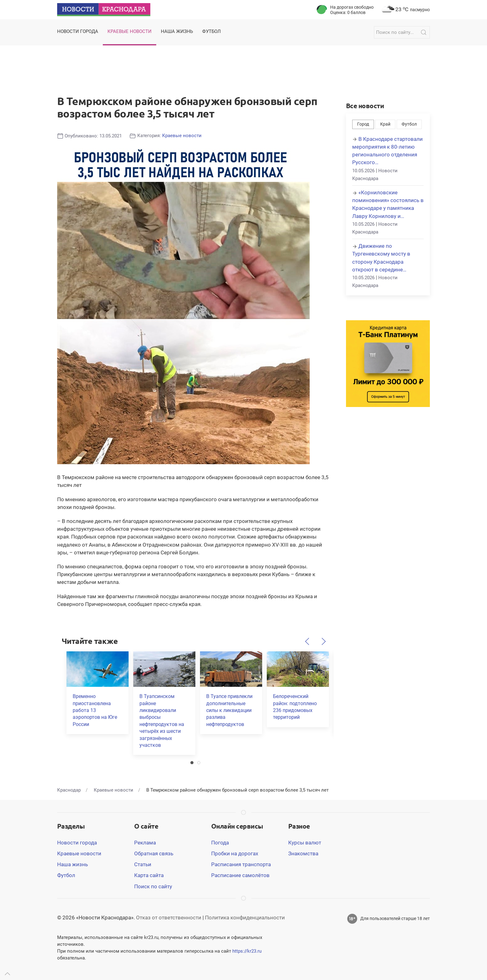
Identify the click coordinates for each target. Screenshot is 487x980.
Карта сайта (149, 875)
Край (385, 124)
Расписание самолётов (240, 875)
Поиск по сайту (153, 886)
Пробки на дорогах (235, 853)
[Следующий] (324, 641)
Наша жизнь (73, 864)
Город (363, 124)
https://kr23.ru (247, 951)
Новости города (77, 843)
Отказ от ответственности (169, 918)
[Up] (7, 974)
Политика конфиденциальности (245, 918)
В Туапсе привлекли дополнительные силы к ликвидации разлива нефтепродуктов (229, 710)
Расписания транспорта (241, 864)
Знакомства (303, 853)
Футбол (409, 124)
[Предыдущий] (307, 641)
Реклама (145, 843)
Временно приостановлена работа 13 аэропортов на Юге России (95, 710)
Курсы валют (305, 843)
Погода (220, 843)
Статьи (143, 864)
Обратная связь (154, 853)
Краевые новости (182, 136)
